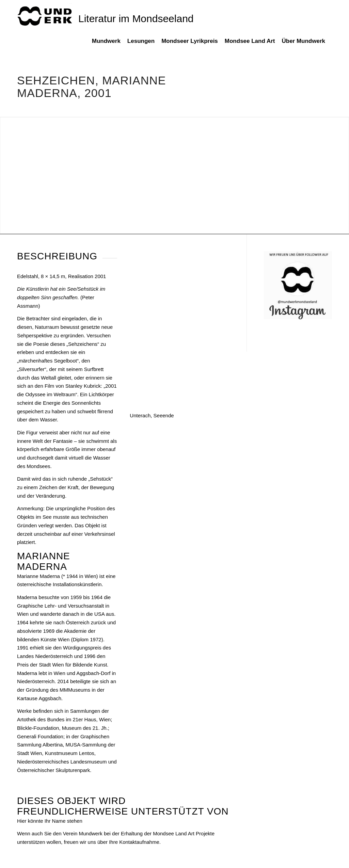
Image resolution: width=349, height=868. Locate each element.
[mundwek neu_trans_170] (46, 15)
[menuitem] (110, 45)
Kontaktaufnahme (139, 842)
